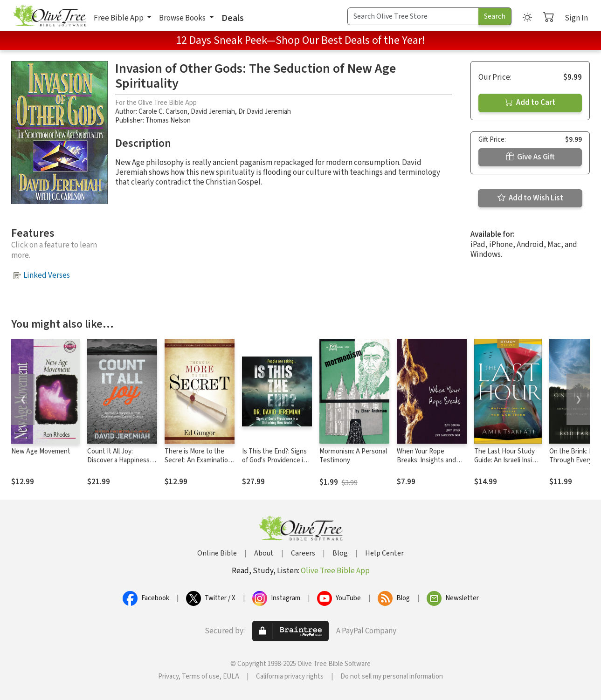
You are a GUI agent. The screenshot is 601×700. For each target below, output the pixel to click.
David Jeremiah (213, 112)
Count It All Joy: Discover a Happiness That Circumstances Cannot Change (118, 465)
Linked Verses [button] (47, 275)
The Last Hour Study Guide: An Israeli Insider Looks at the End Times (508, 465)
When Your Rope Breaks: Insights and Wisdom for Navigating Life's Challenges (429, 465)
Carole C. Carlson (163, 112)
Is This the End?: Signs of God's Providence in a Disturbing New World (277, 460)
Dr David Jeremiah (265, 112)
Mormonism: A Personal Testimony (353, 456)
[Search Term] (413, 16)
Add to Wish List (530, 198)
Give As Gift (530, 157)
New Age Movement (41, 451)
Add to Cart (530, 103)
